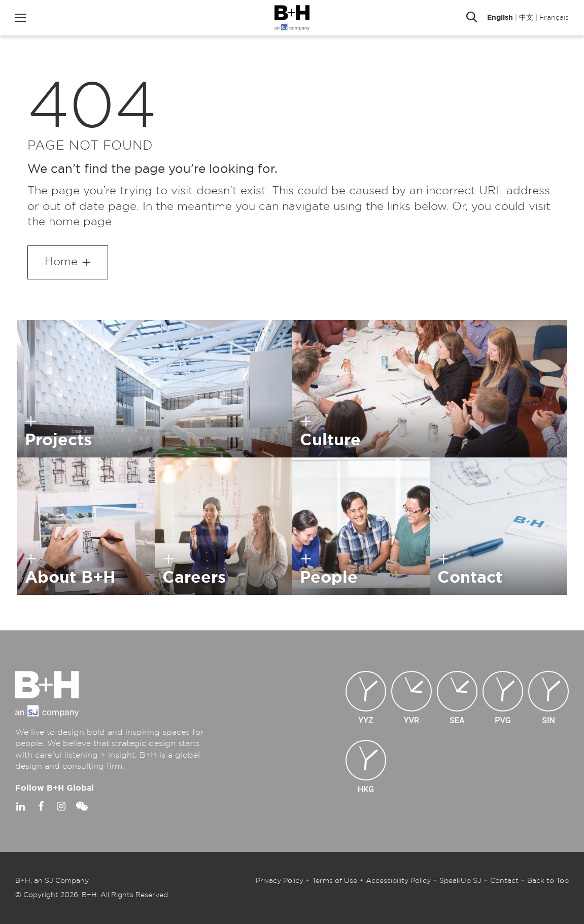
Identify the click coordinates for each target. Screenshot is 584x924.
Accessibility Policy (398, 881)
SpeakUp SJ (460, 881)
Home (61, 262)
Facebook (41, 806)
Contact (504, 881)
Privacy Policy (280, 881)
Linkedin (20, 806)
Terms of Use (335, 881)
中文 (526, 18)
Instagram (61, 806)
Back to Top (548, 881)
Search (472, 18)
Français (554, 18)
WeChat (81, 806)
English (500, 18)
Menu (20, 18)
